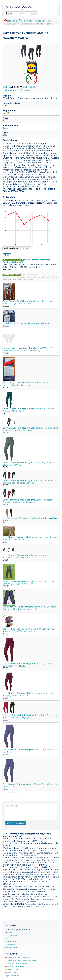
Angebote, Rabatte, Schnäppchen (18, 958)
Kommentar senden (15, 823)
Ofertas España (11, 970)
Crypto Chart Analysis (12, 976)
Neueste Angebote (11, 942)
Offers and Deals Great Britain (16, 964)
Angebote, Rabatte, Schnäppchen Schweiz (21, 961)
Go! (35, 13)
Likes (7, 939)
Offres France (11, 973)
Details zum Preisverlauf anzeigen (17, 248)
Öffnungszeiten (10, 945)
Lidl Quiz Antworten (11, 936)
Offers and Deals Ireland (14, 967)
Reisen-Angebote (11, 948)
